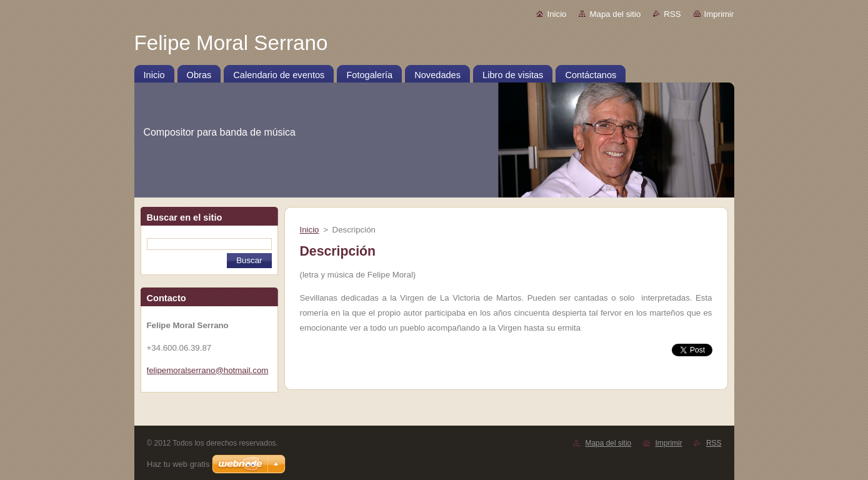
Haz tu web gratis (178, 464)
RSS (672, 14)
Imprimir (719, 14)
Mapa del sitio (615, 14)
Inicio (556, 14)
